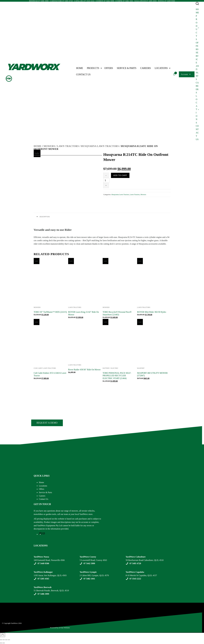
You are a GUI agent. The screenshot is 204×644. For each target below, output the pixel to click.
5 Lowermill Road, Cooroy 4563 (93, 560)
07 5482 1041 (89, 579)
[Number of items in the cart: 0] (174, 74)
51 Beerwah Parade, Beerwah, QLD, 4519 (51, 591)
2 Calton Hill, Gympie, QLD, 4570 (94, 575)
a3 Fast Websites (64, 628)
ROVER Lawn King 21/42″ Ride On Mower (84, 313)
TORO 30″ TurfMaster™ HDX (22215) (50, 312)
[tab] (104, 217)
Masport (141, 368)
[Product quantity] (106, 180)
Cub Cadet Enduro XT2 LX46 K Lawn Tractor (50, 374)
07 (39, 594)
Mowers (49, 146)
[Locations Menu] (170, 68)
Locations (161, 68)
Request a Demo (47, 423)
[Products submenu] (198, 28)
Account (184, 74)
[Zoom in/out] (1, 640)
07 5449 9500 (43, 563)
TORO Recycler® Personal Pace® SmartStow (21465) (117, 313)
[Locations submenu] (198, 109)
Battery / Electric (110, 368)
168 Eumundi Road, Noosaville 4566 (49, 560)
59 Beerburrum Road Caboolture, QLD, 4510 (145, 560)
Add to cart (120, 175)
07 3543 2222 (135, 579)
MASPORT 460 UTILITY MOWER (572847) (152, 374)
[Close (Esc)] (9, 640)
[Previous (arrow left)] (1, 643)
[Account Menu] (190, 74)
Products (93, 68)
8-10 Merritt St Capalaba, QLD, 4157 (141, 575)
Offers (109, 68)
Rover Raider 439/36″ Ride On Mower (84, 370)
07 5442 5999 (89, 563)
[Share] (6, 640)
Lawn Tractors (68, 146)
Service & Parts (127, 68)
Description (45, 217)
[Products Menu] (101, 68)
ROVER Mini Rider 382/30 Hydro (152, 312)
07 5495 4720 (135, 563)
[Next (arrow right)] (4, 643)
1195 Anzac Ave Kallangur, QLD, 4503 (50, 575)
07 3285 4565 (43, 579)
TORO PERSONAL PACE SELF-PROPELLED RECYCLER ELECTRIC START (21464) (117, 376)
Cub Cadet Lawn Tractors (45, 368)
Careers (146, 68)
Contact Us (83, 75)
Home (80, 68)
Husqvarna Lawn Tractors (100, 146)
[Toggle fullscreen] (4, 640)
